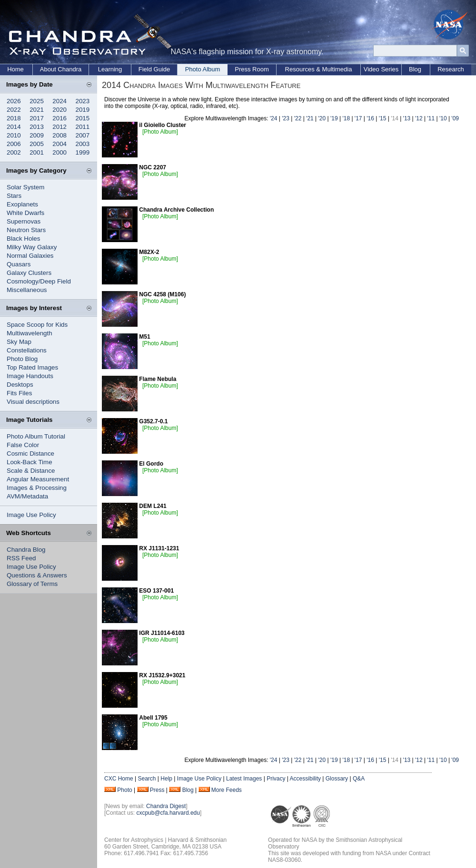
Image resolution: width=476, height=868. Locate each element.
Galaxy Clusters (29, 273)
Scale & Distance (31, 471)
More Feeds (227, 790)
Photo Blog (22, 359)
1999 (83, 152)
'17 (358, 118)
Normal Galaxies (30, 256)
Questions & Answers (37, 575)
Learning (110, 69)
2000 (59, 152)
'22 (298, 118)
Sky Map (19, 342)
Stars (14, 196)
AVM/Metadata (27, 496)
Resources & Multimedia (319, 69)
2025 (37, 101)
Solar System (25, 187)
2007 (83, 135)
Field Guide (154, 69)
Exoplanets (22, 204)
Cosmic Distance (30, 454)
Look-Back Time (30, 462)
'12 (419, 118)
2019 (83, 110)
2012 (59, 127)
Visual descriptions (33, 402)
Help (166, 779)
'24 (274, 118)
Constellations (27, 350)
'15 (383, 118)
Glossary (337, 779)
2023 (83, 101)
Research (451, 69)
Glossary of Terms (32, 584)
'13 (407, 118)
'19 (334, 118)
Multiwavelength (30, 333)
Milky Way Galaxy (32, 247)
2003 (83, 144)
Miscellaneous (27, 290)
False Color (23, 445)
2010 (14, 135)
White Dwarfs (25, 213)
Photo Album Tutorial (36, 436)
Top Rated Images (32, 367)
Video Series (381, 69)
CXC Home (119, 779)
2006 (14, 144)
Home (15, 69)
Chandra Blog (26, 550)
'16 (370, 118)
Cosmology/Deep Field (39, 281)
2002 (14, 152)
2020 (59, 110)
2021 (37, 110)
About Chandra (61, 69)
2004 (59, 144)
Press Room (252, 69)
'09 (455, 118)
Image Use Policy (31, 515)
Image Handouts (30, 376)
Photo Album (203, 69)
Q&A (359, 779)
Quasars (19, 264)
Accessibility (305, 779)
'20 (322, 118)
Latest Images (244, 779)
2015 (83, 118)
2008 (59, 135)
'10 (443, 118)
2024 (59, 101)
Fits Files (19, 393)
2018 (14, 118)
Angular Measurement (38, 479)
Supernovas (24, 221)
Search (147, 779)
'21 (310, 118)
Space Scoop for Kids (37, 325)
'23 (286, 118)
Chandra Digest (166, 806)
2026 (14, 101)
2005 (37, 144)
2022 (14, 110)
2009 (37, 135)
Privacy (276, 779)
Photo (124, 790)
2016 (59, 118)
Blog (415, 69)
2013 (37, 127)
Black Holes (23, 239)
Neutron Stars (26, 230)
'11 (431, 118)
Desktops (20, 385)
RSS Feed (21, 558)
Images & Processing (37, 488)
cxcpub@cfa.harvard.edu (168, 813)
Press (157, 790)
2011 (83, 127)
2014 (14, 127)
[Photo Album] (160, 132)
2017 (37, 118)
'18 (346, 118)
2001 (37, 152)
